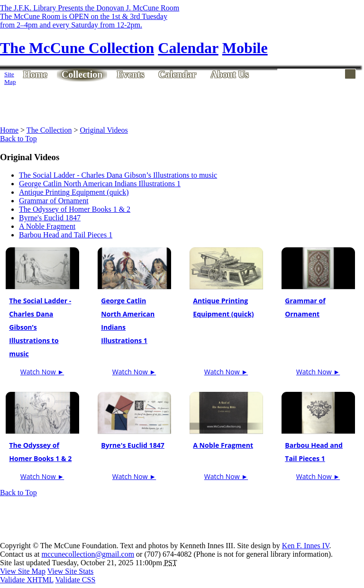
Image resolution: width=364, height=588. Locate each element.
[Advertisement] (188, 103)
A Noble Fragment (47, 226)
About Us (230, 74)
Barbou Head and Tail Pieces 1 (66, 235)
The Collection (49, 130)
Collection (82, 74)
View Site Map (23, 571)
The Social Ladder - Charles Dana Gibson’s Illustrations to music (118, 175)
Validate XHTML (27, 580)
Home (35, 74)
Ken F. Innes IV (306, 546)
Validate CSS (75, 580)
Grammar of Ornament (54, 201)
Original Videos (104, 130)
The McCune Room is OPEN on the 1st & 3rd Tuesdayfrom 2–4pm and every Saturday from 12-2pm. (84, 21)
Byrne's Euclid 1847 (50, 218)
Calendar (177, 74)
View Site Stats (71, 571)
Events (130, 74)
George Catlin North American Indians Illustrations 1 (100, 184)
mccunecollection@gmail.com (88, 554)
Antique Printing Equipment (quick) (74, 192)
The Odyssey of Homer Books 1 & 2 (75, 209)
